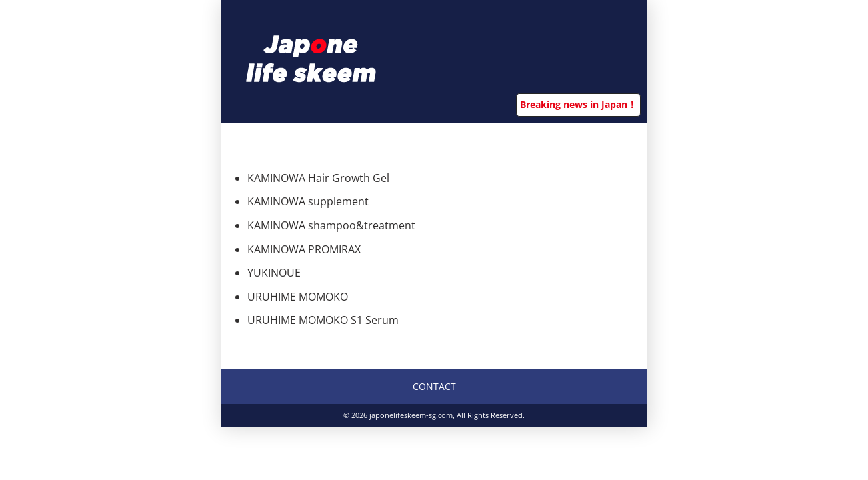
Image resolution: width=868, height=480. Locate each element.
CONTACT (434, 386)
